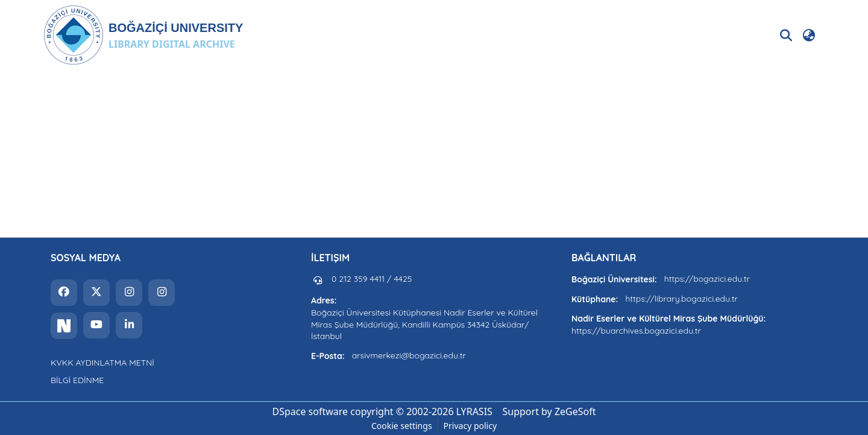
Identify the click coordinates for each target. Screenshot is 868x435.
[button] (143, 35)
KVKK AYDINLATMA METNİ (102, 363)
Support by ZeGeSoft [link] (549, 411)
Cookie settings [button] (402, 426)
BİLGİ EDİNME (77, 380)
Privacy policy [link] (470, 426)
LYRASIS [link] (474, 411)
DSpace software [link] (310, 411)
